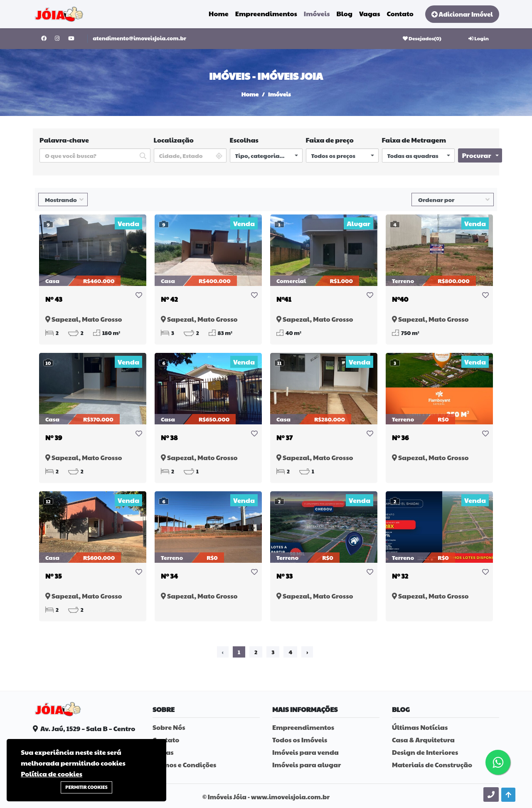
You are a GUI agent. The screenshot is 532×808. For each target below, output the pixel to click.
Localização (174, 140)
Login (479, 38)
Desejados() (422, 38)
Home (219, 12)
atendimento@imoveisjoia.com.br (139, 38)
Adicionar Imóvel (462, 13)
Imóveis (317, 12)
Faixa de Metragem (414, 140)
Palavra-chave (64, 140)
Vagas (370, 12)
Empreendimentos (266, 12)
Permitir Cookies (86, 787)
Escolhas (244, 140)
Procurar (477, 155)
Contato (400, 12)
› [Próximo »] (307, 652)
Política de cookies (52, 774)
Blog (344, 12)
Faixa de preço (330, 140)
